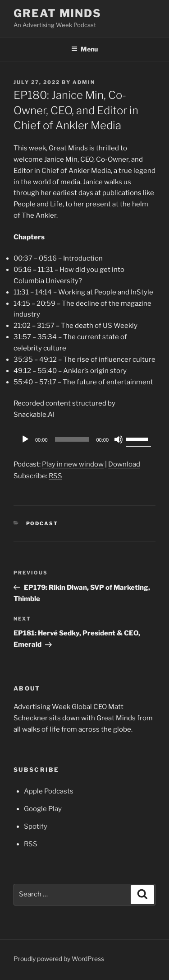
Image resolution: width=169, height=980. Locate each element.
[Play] (25, 439)
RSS (55, 476)
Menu (84, 49)
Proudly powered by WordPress (59, 959)
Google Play (43, 809)
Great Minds (57, 13)
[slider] (72, 439)
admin (84, 82)
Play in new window (73, 464)
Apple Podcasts (49, 791)
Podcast (42, 523)
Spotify (36, 826)
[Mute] (119, 439)
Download (124, 464)
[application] (84, 439)
